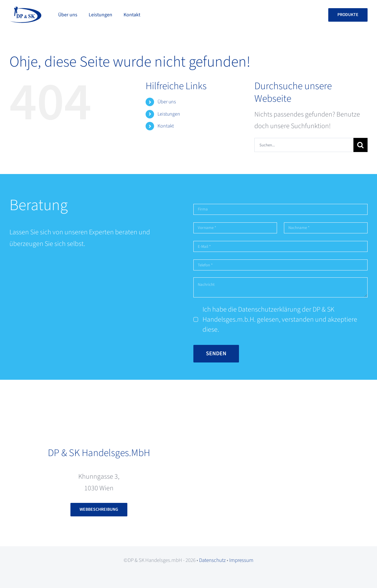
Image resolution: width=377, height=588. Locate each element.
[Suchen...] (304, 145)
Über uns (167, 102)
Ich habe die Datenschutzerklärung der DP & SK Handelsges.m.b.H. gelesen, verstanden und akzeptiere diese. (280, 319)
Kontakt (166, 126)
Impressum (241, 560)
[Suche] (360, 145)
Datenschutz (212, 560)
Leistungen (169, 114)
